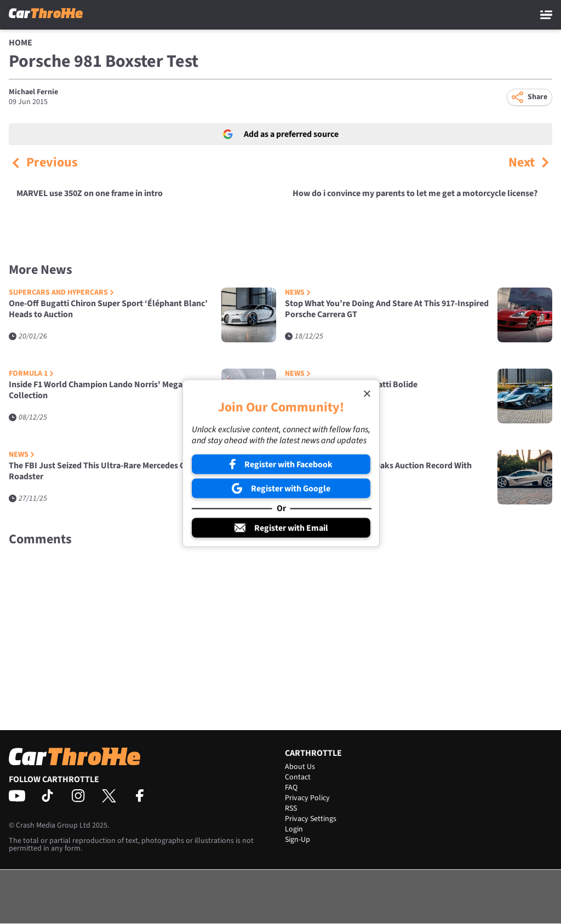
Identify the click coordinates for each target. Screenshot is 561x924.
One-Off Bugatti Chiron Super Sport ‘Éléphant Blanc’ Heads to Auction (108, 309)
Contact (298, 777)
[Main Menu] (546, 15)
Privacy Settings (311, 819)
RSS (291, 808)
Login (294, 829)
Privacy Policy (307, 798)
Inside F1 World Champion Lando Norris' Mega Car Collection (103, 390)
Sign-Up (297, 840)
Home (21, 43)
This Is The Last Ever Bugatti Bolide (351, 385)
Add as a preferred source (281, 134)
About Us (300, 767)
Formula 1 (31, 374)
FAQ (291, 788)
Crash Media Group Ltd (53, 825)
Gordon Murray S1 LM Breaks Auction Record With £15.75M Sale (378, 471)
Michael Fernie (33, 92)
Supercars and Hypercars (61, 293)
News (298, 293)
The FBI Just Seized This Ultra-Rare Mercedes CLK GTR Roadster (110, 471)
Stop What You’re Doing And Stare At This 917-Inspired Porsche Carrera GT (387, 309)
